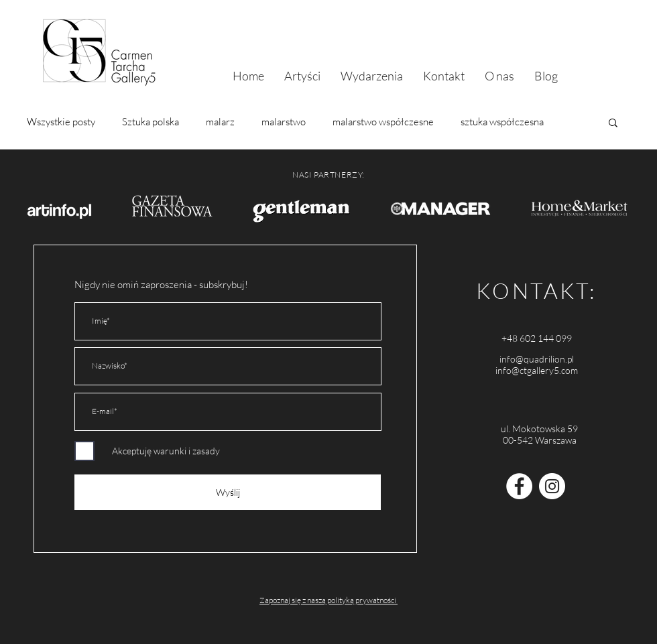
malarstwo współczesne (383, 122)
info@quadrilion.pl (537, 359)
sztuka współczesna (502, 122)
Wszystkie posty (61, 122)
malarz (220, 122)
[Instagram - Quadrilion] (552, 486)
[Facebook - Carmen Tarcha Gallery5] (519, 486)
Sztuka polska (151, 122)
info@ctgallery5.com (537, 370)
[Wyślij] (228, 492)
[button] (613, 124)
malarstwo (284, 122)
